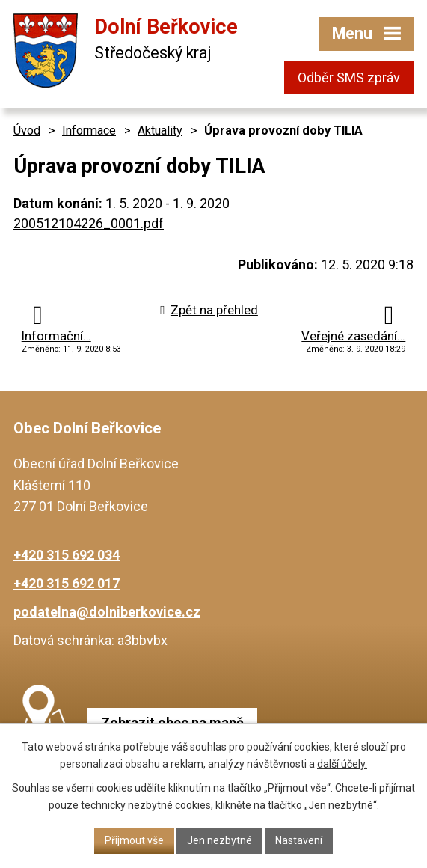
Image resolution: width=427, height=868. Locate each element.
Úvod (27, 131)
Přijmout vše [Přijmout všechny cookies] (134, 840)
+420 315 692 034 (67, 555)
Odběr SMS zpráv (349, 77)
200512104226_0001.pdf (89, 223)
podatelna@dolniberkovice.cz (107, 612)
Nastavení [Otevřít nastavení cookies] (299, 840)
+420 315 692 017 (67, 583)
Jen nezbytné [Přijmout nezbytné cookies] (219, 840)
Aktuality (160, 131)
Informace (89, 131)
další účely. (342, 764)
